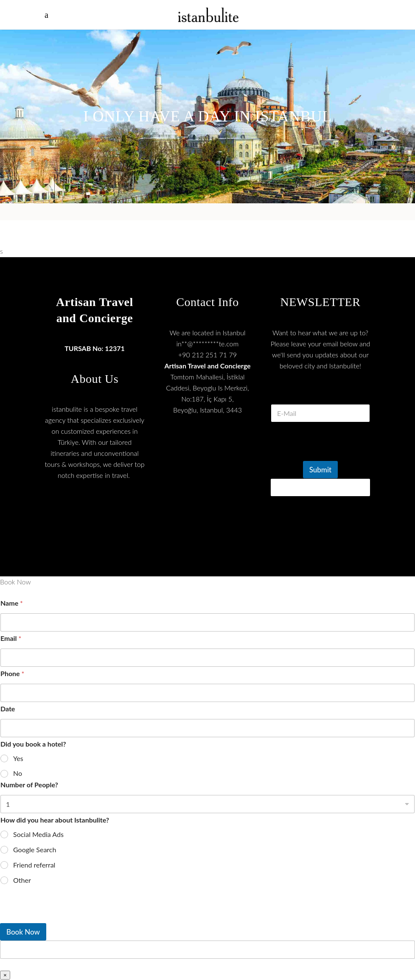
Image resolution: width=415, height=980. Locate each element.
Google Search (35, 849)
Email (11, 638)
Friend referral (34, 865)
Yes (18, 758)
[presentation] (335, 455)
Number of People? (29, 785)
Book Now (23, 932)
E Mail (320, 394)
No (18, 773)
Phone (12, 673)
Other (22, 880)
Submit (320, 470)
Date (8, 709)
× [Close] (5, 975)
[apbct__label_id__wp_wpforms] (207, 950)
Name (12, 603)
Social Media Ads (38, 834)
